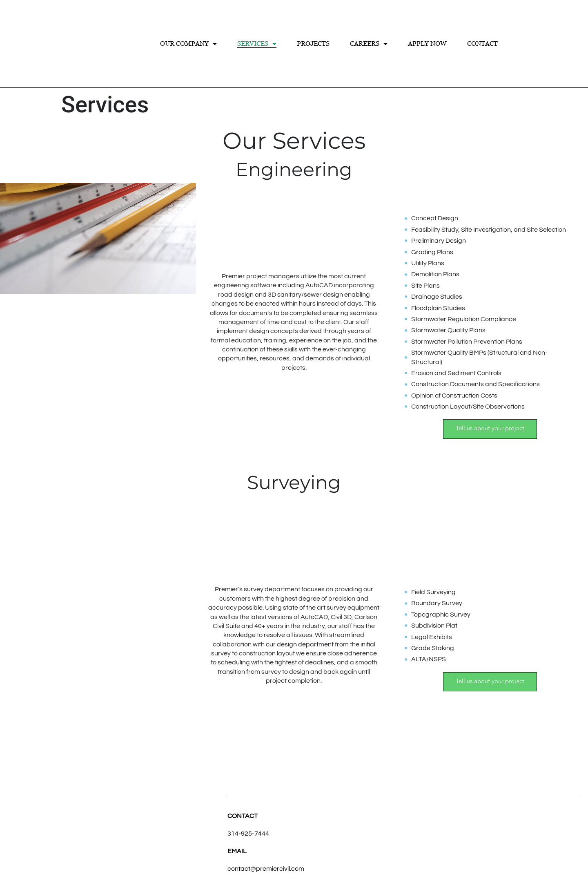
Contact (482, 44)
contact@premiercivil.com (266, 869)
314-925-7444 (248, 834)
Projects (313, 44)
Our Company (188, 44)
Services (257, 44)
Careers (369, 44)
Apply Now (427, 44)
